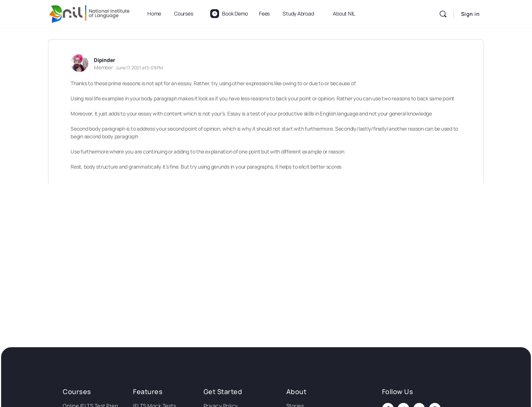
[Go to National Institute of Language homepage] (89, 13)
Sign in (470, 14)
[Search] (443, 14)
